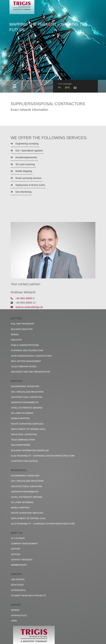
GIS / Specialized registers (27, 151)
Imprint (15, 610)
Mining (15, 335)
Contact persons (22, 560)
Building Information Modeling (30, 450)
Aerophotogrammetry (24, 157)
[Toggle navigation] (14, 86)
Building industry (22, 329)
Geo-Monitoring (21, 192)
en (67, 87)
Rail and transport (23, 324)
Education (17, 585)
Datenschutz (19, 615)
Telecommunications (24, 366)
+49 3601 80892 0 (22, 298)
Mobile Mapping (21, 171)
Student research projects (28, 596)
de (59, 87)
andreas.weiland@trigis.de (27, 307)
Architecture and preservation (30, 372)
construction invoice (24, 461)
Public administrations (25, 345)
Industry (16, 340)
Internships (18, 590)
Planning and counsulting (27, 350)
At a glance (18, 538)
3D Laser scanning (23, 164)
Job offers (18, 579)
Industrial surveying (24, 434)
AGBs (14, 621)
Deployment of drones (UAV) (28, 185)
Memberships (19, 565)
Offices (16, 554)
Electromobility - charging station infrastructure (43, 456)
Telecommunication (23, 440)
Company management (24, 544)
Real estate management (26, 361)
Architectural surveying (27, 397)
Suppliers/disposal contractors (31, 356)
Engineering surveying (25, 144)
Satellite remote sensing (27, 408)
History (16, 549)
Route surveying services (26, 178)
